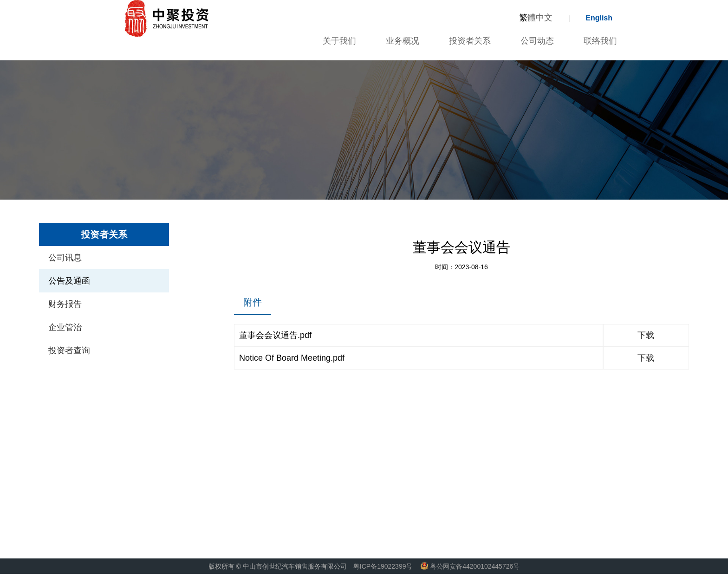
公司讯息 (65, 258)
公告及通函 (69, 281)
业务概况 (403, 41)
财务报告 (65, 304)
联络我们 (600, 41)
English (599, 18)
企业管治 (65, 327)
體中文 (536, 18)
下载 (646, 335)
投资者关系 (470, 41)
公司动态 (537, 41)
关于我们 (338, 41)
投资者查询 (69, 350)
